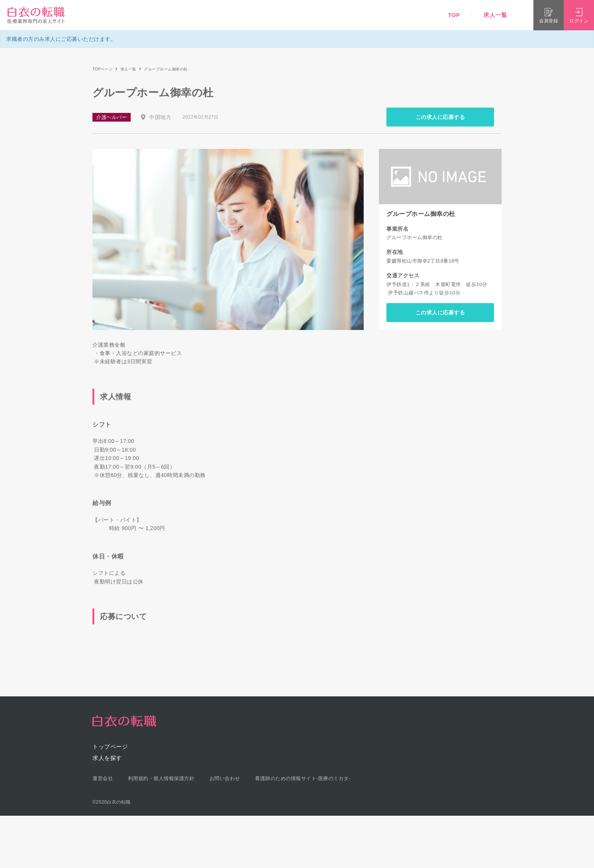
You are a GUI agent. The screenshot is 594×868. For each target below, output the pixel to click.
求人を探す (107, 758)
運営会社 (103, 778)
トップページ (110, 747)
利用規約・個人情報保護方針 (161, 778)
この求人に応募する (440, 117)
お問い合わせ (225, 778)
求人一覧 (495, 15)
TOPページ (102, 69)
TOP (454, 15)
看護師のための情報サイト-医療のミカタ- (303, 778)
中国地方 (160, 117)
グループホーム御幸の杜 (421, 214)
